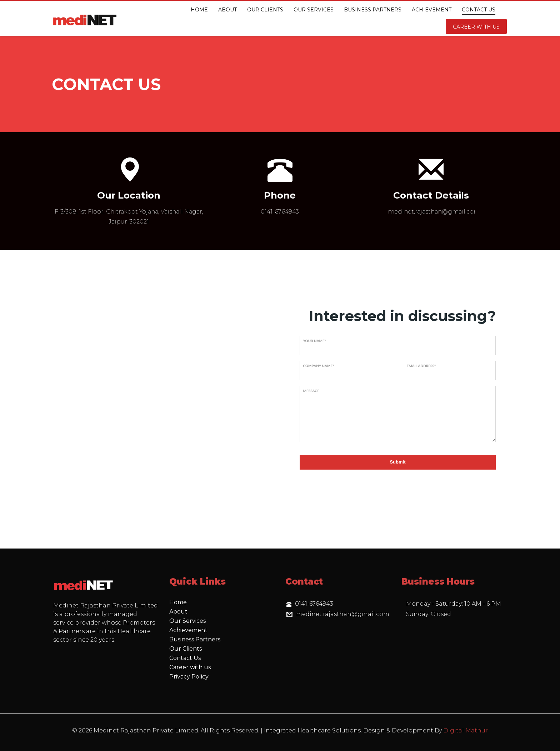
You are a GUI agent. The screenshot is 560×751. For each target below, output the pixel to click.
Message (311, 391)
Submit (397, 462)
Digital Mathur (466, 730)
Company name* (319, 366)
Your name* (315, 341)
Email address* (421, 366)
